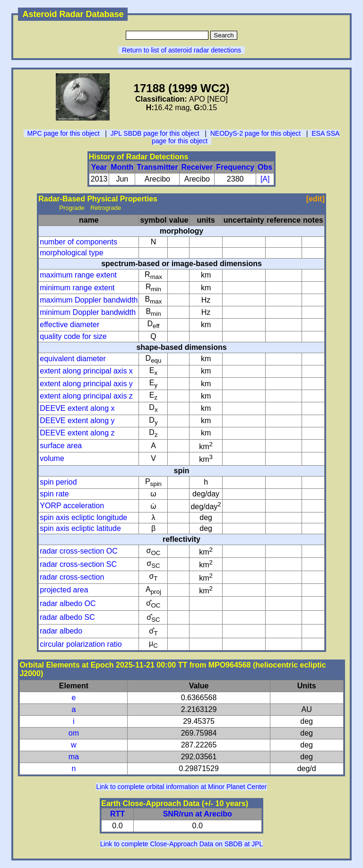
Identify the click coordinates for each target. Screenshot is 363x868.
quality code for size (73, 336)
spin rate (54, 494)
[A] (265, 179)
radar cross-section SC (78, 564)
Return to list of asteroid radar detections (181, 50)
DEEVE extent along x (77, 408)
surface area (61, 446)
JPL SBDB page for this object (155, 133)
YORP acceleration (72, 506)
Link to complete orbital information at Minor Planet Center (181, 787)
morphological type (71, 253)
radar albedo (61, 631)
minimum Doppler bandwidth (88, 312)
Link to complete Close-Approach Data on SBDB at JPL (182, 844)
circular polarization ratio (81, 644)
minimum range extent (77, 288)
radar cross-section (72, 577)
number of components (78, 242)
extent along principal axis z (86, 396)
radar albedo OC (68, 603)
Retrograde (106, 208)
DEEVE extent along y (77, 421)
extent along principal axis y (86, 384)
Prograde (72, 208)
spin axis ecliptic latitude (80, 528)
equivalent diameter (73, 359)
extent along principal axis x (86, 371)
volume (52, 458)
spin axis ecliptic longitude (83, 517)
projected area (64, 590)
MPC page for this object (63, 133)
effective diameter (69, 325)
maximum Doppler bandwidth (89, 300)
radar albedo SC (67, 617)
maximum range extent (78, 275)
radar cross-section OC (79, 551)
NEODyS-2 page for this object (255, 133)
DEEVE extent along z (77, 433)
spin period (58, 482)
